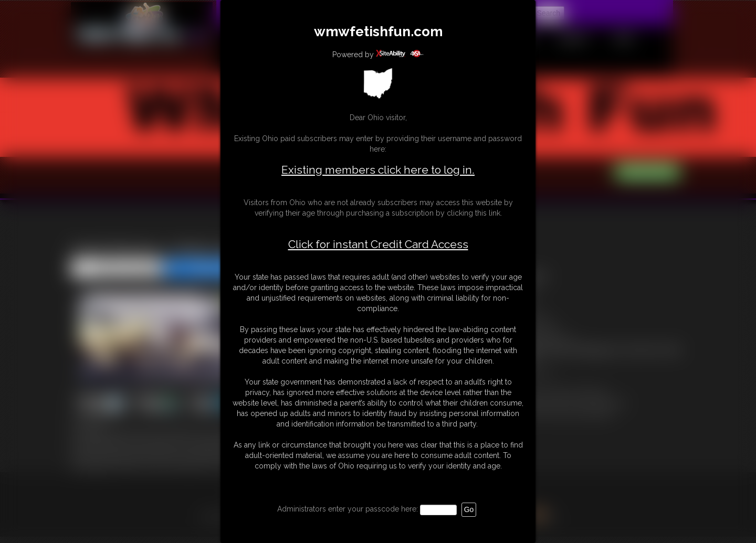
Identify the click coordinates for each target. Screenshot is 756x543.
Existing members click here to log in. (378, 170)
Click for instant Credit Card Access (378, 244)
